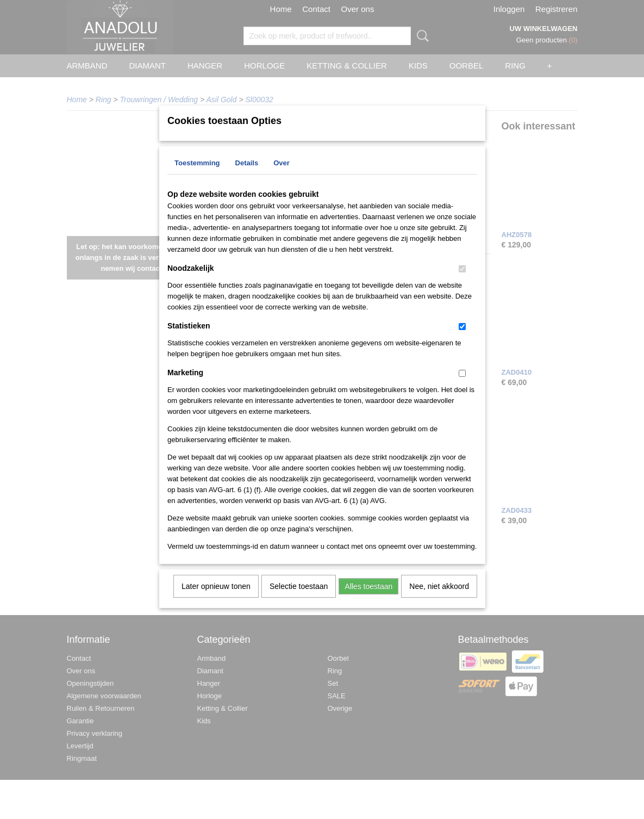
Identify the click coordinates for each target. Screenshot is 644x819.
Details (247, 177)
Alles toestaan (368, 600)
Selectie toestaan (299, 600)
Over (282, 177)
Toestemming (197, 177)
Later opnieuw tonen (216, 600)
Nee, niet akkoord (439, 600)
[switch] (462, 283)
